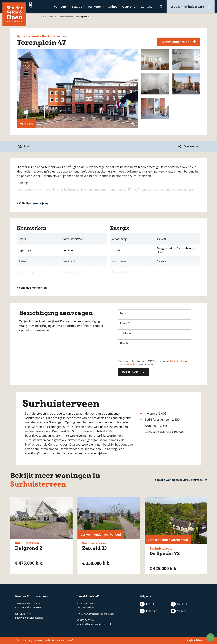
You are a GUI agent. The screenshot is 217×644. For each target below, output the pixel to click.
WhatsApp (210, 637)
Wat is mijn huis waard (187, 7)
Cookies (38, 640)
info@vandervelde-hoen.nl (29, 618)
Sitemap (61, 640)
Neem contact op (176, 42)
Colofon (71, 640)
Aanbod (52, 17)
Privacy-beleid (177, 361)
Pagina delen (195, 640)
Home (43, 17)
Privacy (28, 640)
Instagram (152, 611)
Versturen (130, 372)
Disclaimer (49, 640)
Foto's (27, 146)
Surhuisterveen (66, 17)
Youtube (182, 611)
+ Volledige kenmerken (32, 288)
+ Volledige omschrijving (33, 203)
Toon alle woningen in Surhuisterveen (178, 480)
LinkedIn (151, 604)
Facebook (182, 604)
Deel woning (192, 146)
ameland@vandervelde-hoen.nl (94, 624)
